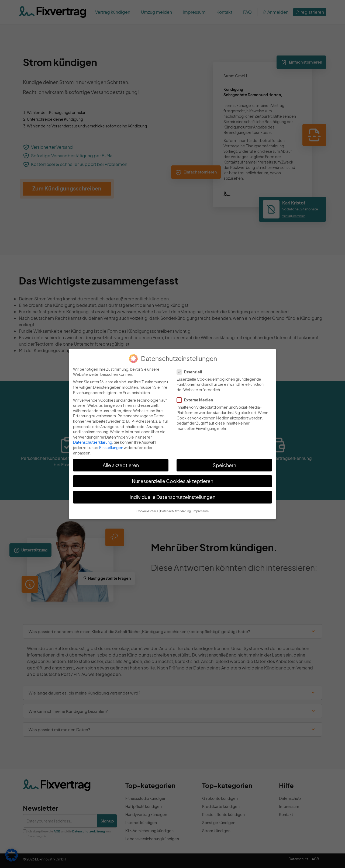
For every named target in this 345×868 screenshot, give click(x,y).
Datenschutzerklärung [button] (175, 511)
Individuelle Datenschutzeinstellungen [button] (172, 497)
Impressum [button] (201, 511)
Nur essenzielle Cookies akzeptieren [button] (172, 481)
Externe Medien (196, 400)
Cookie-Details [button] (147, 511)
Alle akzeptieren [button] (121, 465)
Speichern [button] (224, 465)
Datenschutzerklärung (93, 442)
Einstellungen (111, 447)
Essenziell (191, 372)
